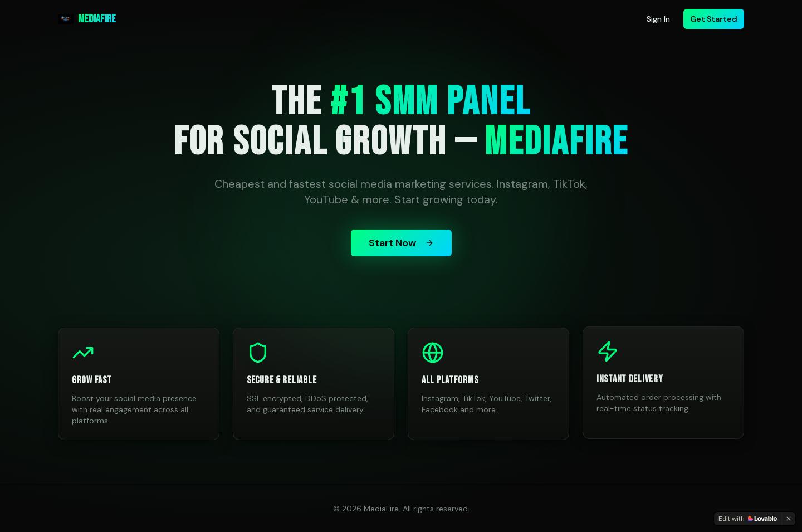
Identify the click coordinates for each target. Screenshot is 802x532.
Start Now (401, 243)
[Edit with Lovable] (748, 519)
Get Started (714, 19)
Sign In (658, 19)
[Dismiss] (789, 519)
